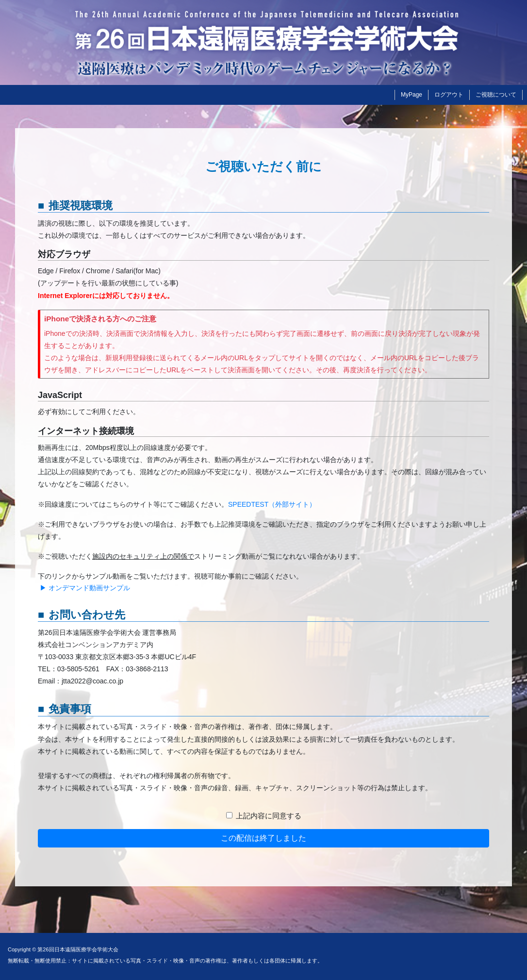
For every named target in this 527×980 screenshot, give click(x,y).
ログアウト (449, 95)
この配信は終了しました (263, 838)
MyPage (412, 95)
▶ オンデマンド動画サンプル (84, 588)
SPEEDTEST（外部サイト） (272, 504)
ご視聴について (496, 95)
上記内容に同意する (269, 816)
